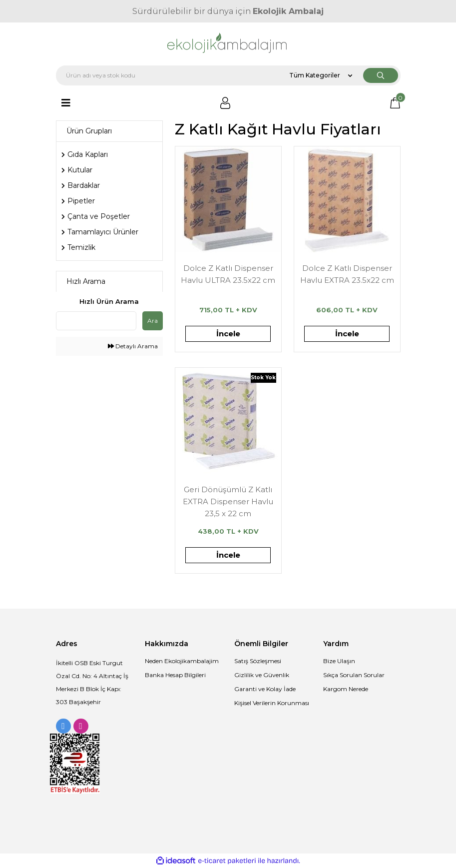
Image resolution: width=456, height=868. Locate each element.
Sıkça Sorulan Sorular (354, 675)
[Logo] (228, 44)
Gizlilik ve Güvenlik (262, 675)
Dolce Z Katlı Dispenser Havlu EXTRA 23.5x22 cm (347, 274)
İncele (228, 334)
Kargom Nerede (346, 689)
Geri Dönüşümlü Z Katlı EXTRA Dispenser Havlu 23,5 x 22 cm (228, 501)
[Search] (228, 75)
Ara (153, 321)
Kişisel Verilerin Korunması (272, 703)
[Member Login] (225, 103)
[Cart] (395, 103)
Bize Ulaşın (339, 661)
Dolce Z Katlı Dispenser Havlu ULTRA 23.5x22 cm (228, 274)
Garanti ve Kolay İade (265, 689)
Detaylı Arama (133, 346)
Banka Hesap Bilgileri (175, 675)
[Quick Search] (96, 321)
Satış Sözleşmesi (258, 661)
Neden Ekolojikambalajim (182, 661)
